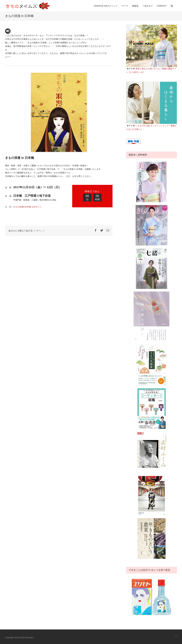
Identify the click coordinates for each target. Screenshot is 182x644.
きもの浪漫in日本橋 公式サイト (28, 207)
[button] (172, 6)
